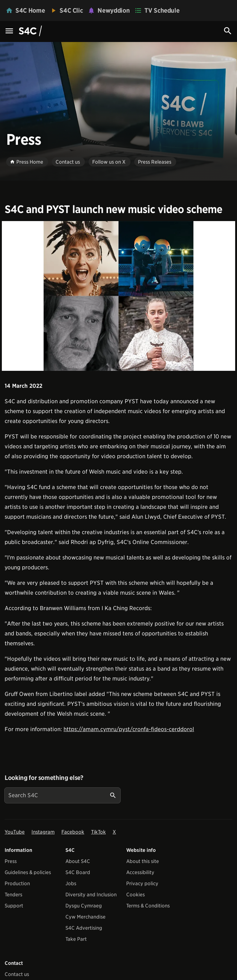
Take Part (76, 939)
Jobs (71, 884)
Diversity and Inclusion (91, 895)
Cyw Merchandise (85, 917)
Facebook (73, 832)
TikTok (98, 832)
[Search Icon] (228, 31)
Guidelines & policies (28, 872)
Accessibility (140, 872)
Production (17, 884)
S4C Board (78, 872)
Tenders (13, 895)
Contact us (17, 974)
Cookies (135, 895)
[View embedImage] (118, 296)
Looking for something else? (44, 778)
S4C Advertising (84, 928)
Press (11, 861)
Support (14, 906)
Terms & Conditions (148, 906)
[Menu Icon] (9, 31)
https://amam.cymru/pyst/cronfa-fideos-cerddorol (129, 729)
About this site (143, 861)
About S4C (78, 861)
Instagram (43, 832)
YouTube (15, 832)
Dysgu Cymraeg (84, 906)
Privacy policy (142, 884)
